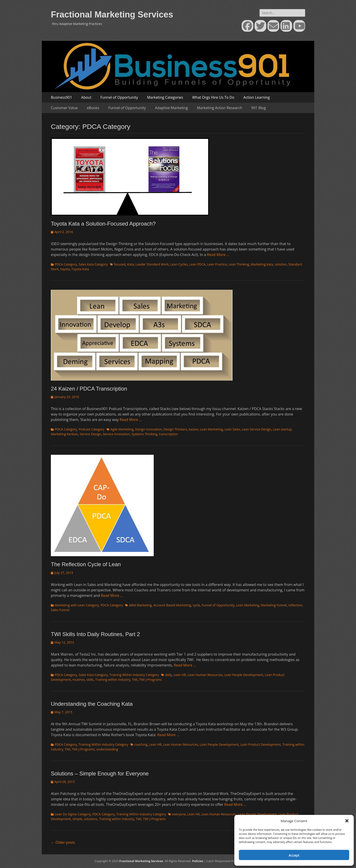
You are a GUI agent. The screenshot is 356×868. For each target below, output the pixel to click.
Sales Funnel (60, 610)
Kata (130, 264)
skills (90, 680)
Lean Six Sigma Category (73, 814)
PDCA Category (66, 264)
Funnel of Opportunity (119, 97)
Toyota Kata (80, 269)
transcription (168, 434)
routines (79, 680)
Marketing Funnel (274, 605)
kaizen (194, 429)
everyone (179, 814)
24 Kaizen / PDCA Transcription (89, 389)
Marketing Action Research (219, 108)
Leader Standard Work (152, 264)
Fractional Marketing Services (112, 15)
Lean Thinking (239, 264)
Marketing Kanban (64, 434)
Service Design (90, 434)
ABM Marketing (140, 605)
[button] (347, 821)
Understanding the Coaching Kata (92, 704)
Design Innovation (148, 429)
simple (77, 819)
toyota (65, 269)
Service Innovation (116, 434)
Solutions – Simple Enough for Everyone (100, 773)
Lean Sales (232, 429)
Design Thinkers (175, 429)
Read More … (218, 255)
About (86, 97)
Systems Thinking (145, 434)
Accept (294, 855)
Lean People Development (244, 675)
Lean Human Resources (205, 675)
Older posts (63, 842)
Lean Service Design (257, 429)
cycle (196, 605)
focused (120, 264)
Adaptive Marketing (172, 108)
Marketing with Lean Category (77, 605)
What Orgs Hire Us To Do (213, 97)
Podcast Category (91, 429)
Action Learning (257, 97)
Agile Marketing (122, 429)
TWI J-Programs (151, 680)
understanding (107, 749)
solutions (90, 819)
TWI (135, 680)
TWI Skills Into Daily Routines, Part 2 (95, 634)
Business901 (61, 97)
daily (168, 675)
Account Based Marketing (172, 605)
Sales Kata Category (93, 264)
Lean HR (180, 675)
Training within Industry (113, 680)
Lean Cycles (179, 264)
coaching (141, 744)
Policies (198, 861)
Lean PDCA (197, 264)
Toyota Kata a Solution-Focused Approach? (103, 224)
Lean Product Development (260, 744)
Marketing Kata (262, 264)
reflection (295, 605)
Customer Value (64, 108)
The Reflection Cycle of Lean (86, 564)
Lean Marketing (211, 429)
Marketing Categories (165, 97)
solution (281, 264)
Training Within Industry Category (134, 675)
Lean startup (282, 429)
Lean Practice (217, 264)
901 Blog (259, 108)
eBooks (93, 108)
